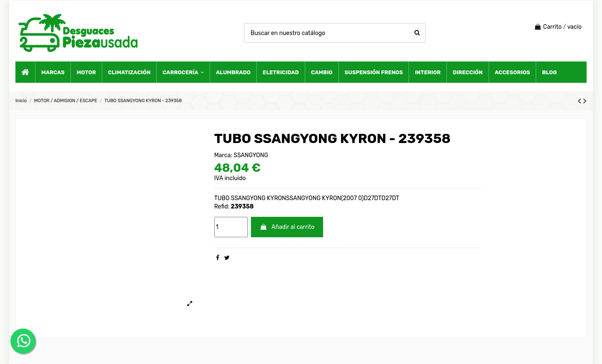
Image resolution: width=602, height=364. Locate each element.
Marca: (223, 155)
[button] (183, 72)
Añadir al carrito (287, 227)
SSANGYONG (251, 155)
